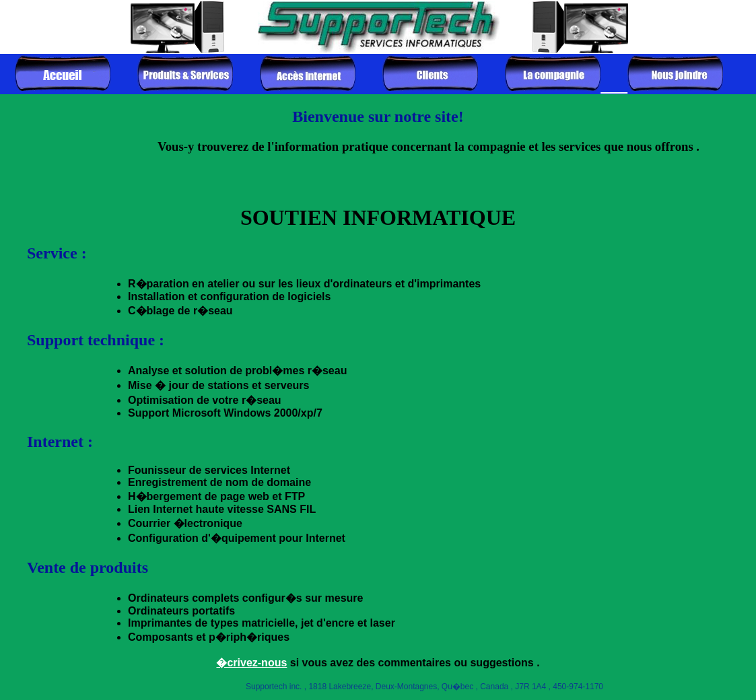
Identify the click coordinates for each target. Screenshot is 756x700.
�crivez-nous (251, 663)
